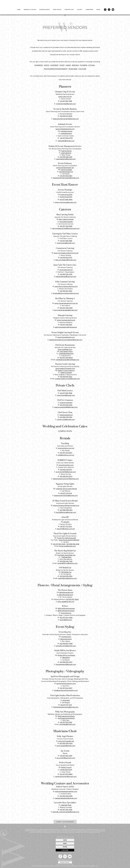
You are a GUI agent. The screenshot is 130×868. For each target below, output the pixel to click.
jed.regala (66, 700)
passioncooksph (66, 372)
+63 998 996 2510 (66, 510)
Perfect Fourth (66, 767)
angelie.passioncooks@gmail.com (67, 379)
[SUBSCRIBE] (65, 850)
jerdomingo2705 (66, 195)
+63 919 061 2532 (66, 377)
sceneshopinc (66, 637)
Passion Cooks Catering (66, 370)
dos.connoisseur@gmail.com (66, 260)
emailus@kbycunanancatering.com (66, 293)
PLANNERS (39, 65)
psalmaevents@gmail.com (66, 159)
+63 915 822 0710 (66, 257)
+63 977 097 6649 (66, 358)
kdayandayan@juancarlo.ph (66, 276)
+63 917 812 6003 (66, 176)
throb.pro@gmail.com (67, 546)
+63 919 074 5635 (66, 116)
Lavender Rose (66, 805)
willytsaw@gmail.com (67, 724)
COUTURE (82, 69)
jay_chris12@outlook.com (66, 758)
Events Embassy (66, 170)
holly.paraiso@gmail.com (66, 746)
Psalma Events (66, 151)
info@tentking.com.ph (66, 455)
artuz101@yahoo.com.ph (66, 529)
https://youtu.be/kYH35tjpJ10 (69, 540)
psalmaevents (66, 153)
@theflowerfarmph (66, 592)
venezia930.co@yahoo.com (67, 563)
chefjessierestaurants (66, 353)
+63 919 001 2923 (66, 291)
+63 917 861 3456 (59, 544)
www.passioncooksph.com (65, 368)
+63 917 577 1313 (66, 705)
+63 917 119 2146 (66, 493)
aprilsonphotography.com (66, 683)
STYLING (92, 65)
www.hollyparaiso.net (66, 741)
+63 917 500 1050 (66, 722)
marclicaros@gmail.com (66, 243)
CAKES (68, 65)
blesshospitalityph (66, 415)
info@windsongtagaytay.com (65, 860)
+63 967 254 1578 (66, 274)
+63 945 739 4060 (66, 308)
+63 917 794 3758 (66, 810)
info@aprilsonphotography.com (66, 690)
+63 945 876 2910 (66, 576)
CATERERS (54, 65)
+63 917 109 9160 (66, 325)
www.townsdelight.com (66, 337)
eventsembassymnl (66, 172)
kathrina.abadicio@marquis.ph (66, 327)
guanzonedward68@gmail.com (66, 407)
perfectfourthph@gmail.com (66, 776)
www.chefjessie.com (65, 349)
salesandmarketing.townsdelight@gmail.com (66, 340)
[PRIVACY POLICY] (65, 862)
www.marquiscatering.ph (66, 320)
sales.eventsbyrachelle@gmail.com (66, 119)
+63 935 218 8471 (66, 470)
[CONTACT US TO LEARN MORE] (65, 822)
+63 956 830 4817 (66, 662)
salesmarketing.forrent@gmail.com (66, 479)
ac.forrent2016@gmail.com (66, 472)
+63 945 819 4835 (66, 405)
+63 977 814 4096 (66, 618)
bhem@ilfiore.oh (66, 620)
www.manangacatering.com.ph (66, 303)
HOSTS (46, 65)
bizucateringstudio (66, 222)
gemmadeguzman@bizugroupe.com (66, 228)
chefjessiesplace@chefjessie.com (67, 360)
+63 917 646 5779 (66, 138)
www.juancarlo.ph (66, 270)
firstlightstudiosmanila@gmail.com (66, 707)
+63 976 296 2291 (66, 157)
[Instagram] (109, 10)
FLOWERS (84, 65)
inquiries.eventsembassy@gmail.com (66, 178)
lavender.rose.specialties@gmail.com (66, 812)
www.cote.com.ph (65, 96)
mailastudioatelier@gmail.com (66, 798)
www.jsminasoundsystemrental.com (66, 505)
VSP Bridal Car (66, 572)
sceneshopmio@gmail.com (66, 646)
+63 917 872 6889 (66, 774)
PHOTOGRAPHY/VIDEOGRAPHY (56, 69)
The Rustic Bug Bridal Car (66, 555)
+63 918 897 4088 (66, 644)
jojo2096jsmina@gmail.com (66, 512)
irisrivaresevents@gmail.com (66, 664)
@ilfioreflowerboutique (66, 608)
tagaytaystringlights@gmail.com (66, 495)
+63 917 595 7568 (66, 241)
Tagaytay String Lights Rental (66, 489)
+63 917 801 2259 (66, 756)
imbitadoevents (66, 133)
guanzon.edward (66, 403)
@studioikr (66, 657)
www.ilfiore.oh (66, 613)
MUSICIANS (73, 69)
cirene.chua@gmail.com (66, 419)
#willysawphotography (66, 716)
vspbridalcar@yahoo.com (67, 578)
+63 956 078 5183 (66, 417)
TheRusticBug (66, 557)
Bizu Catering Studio (66, 219)
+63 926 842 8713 (66, 476)
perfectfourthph (66, 770)
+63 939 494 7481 (66, 561)
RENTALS (75, 65)
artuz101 (66, 522)
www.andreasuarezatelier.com (66, 791)
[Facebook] (105, 10)
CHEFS (62, 65)
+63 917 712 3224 (66, 526)
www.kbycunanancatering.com (66, 286)
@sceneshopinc (66, 639)
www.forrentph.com (66, 465)
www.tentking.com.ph (66, 448)
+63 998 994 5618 (73, 544)
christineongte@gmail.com (66, 104)
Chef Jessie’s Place (66, 351)
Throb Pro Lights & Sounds (66, 538)
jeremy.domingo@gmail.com (66, 202)
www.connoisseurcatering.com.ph (66, 253)
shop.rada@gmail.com (66, 602)
